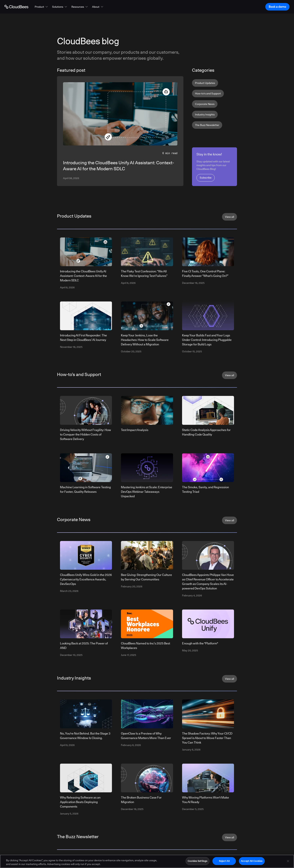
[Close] (288, 862)
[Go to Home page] (16, 7)
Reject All (224, 862)
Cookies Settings (198, 862)
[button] (42, 7)
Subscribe (206, 178)
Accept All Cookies (252, 862)
